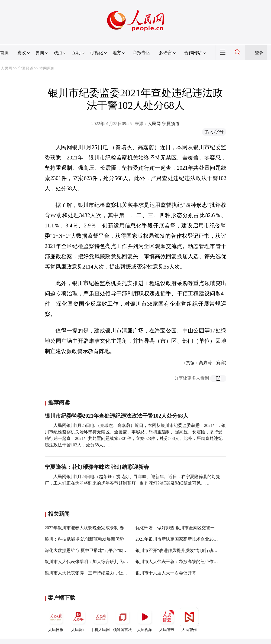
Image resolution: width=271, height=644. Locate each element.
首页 (4, 53)
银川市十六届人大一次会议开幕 (166, 573)
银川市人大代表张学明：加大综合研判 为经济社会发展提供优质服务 (110, 562)
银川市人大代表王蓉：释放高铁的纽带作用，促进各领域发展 (194, 562)
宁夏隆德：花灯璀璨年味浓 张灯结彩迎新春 (97, 467)
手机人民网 (100, 620)
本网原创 (47, 68)
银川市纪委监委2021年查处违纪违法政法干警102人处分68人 (117, 416)
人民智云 (167, 620)
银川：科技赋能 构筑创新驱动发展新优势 (84, 539)
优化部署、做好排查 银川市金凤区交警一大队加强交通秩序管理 (197, 528)
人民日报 (56, 620)
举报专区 (141, 53)
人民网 (7, 68)
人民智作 (189, 620)
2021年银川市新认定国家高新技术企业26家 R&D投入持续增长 (195, 539)
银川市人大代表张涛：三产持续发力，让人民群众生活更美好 (103, 573)
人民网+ (78, 620)
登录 (259, 53)
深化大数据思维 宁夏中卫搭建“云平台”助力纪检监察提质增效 (104, 550)
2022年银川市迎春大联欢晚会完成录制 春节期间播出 (95, 528)
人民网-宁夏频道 (164, 124)
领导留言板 (122, 620)
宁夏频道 (26, 68)
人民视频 (145, 620)
